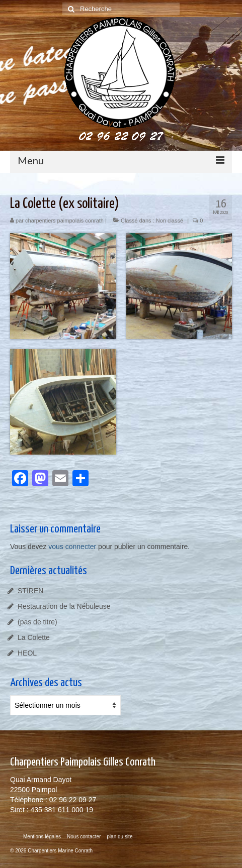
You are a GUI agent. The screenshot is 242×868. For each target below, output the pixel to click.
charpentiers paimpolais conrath (64, 221)
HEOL (27, 653)
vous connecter (72, 547)
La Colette (34, 637)
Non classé (170, 221)
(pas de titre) (37, 622)
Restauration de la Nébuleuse (64, 606)
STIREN (30, 591)
